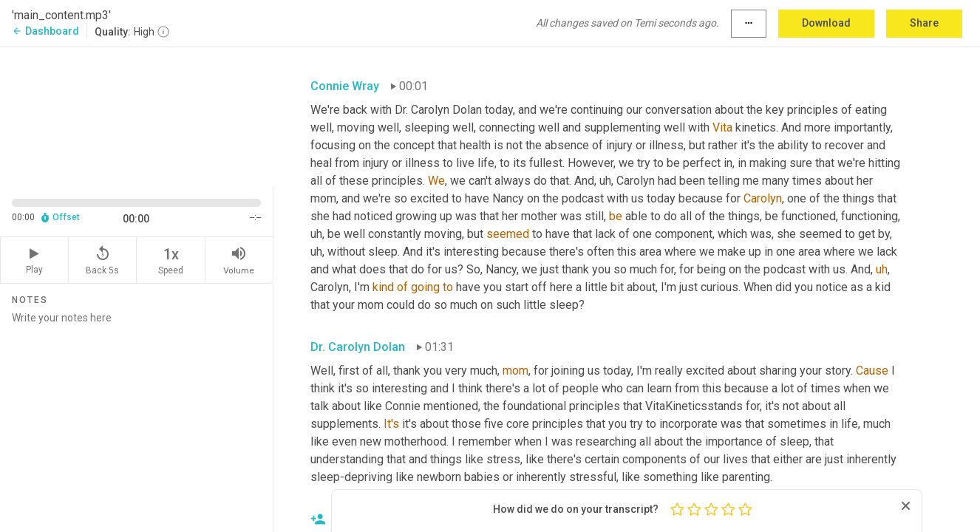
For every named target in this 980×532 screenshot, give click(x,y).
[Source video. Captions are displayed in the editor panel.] (137, 116)
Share (924, 23)
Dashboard (45, 31)
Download (826, 23)
